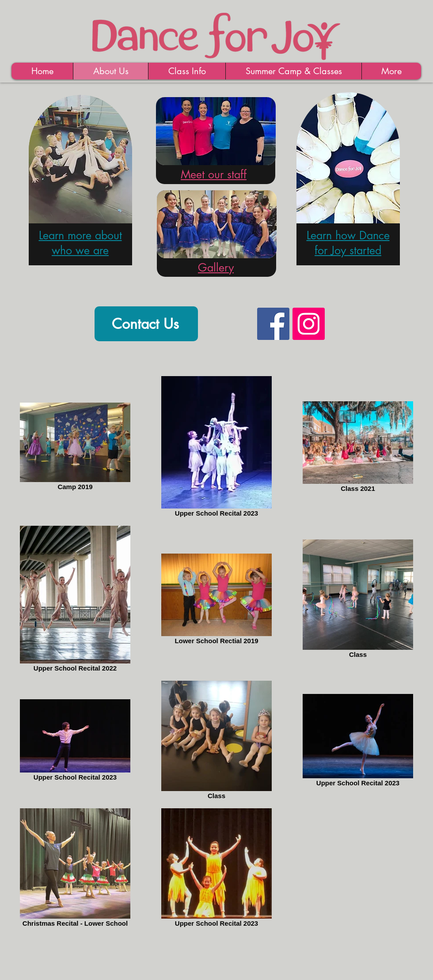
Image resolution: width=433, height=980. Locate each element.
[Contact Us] (146, 324)
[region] (80, 188)
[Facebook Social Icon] (273, 324)
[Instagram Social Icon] (309, 324)
